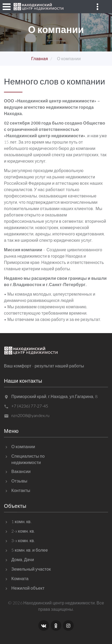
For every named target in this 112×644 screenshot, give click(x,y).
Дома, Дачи (23, 559)
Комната (20, 578)
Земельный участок (31, 569)
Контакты (21, 490)
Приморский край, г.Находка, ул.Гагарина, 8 (54, 396)
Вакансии (21, 471)
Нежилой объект (28, 588)
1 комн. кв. (21, 521)
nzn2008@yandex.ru (30, 415)
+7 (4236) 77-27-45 (30, 406)
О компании (23, 446)
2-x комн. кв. (23, 531)
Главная (39, 58)
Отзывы (19, 481)
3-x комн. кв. (23, 540)
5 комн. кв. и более (30, 550)
